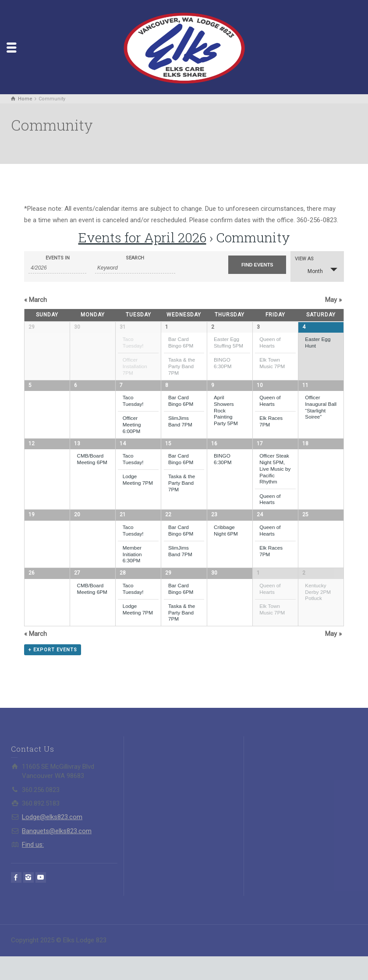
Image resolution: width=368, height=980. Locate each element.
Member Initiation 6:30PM (132, 567)
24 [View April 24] (260, 528)
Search (135, 258)
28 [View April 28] (123, 592)
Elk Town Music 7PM (272, 363)
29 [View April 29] (168, 592)
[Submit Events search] (257, 265)
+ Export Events (53, 673)
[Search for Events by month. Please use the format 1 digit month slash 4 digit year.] (57, 268)
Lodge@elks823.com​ (52, 841)
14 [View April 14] (123, 454)
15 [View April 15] (168, 454)
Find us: (33, 868)
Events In (58, 258)
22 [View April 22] (168, 528)
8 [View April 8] (167, 391)
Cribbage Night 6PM (226, 543)
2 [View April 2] (213, 327)
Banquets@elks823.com (57, 855)
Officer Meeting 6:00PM (132, 430)
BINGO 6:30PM (223, 363)
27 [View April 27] (77, 592)
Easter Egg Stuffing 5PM (228, 342)
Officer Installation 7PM (135, 366)
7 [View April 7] (121, 391)
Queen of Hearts (270, 342)
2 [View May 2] (304, 592)
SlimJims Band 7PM (180, 427)
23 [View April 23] (214, 528)
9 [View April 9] (213, 391)
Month (310, 270)
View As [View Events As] (304, 259)
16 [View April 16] (214, 454)
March (35, 300)
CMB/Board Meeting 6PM (92, 470)
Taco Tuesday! (133, 342)
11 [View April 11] (305, 391)
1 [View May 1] (258, 592)
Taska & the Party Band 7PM (182, 366)
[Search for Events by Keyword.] (135, 268)
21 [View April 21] (123, 528)
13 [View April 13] (77, 454)
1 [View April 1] (167, 327)
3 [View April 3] (258, 327)
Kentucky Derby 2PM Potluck (318, 610)
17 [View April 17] (260, 454)
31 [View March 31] (123, 327)
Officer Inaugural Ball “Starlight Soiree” (321, 413)
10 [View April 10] (260, 391)
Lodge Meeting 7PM (138, 490)
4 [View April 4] (304, 327)
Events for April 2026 (142, 237)
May (333, 300)
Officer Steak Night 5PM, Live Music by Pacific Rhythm (275, 479)
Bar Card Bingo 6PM (181, 342)
